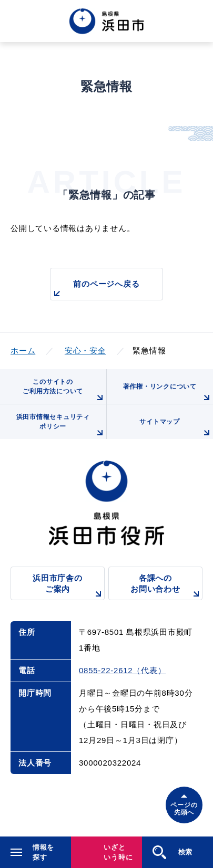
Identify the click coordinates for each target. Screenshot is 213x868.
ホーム (23, 351)
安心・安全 (85, 351)
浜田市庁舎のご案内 (69, 587)
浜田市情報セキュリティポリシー (61, 426)
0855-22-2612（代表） (122, 670)
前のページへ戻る (95, 290)
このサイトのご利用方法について (64, 391)
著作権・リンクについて (168, 393)
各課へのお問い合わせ (166, 587)
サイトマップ (176, 428)
